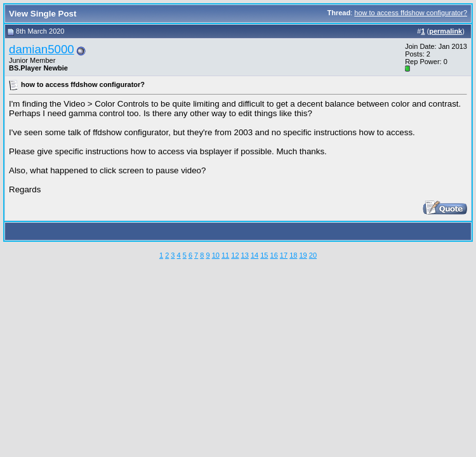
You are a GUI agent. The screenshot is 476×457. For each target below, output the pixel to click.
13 (245, 255)
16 (274, 255)
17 (284, 255)
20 (313, 255)
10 (216, 255)
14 (255, 255)
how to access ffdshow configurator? (411, 13)
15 (264, 255)
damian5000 (42, 49)
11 (225, 255)
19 (303, 255)
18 (293, 255)
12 (235, 255)
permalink (446, 31)
